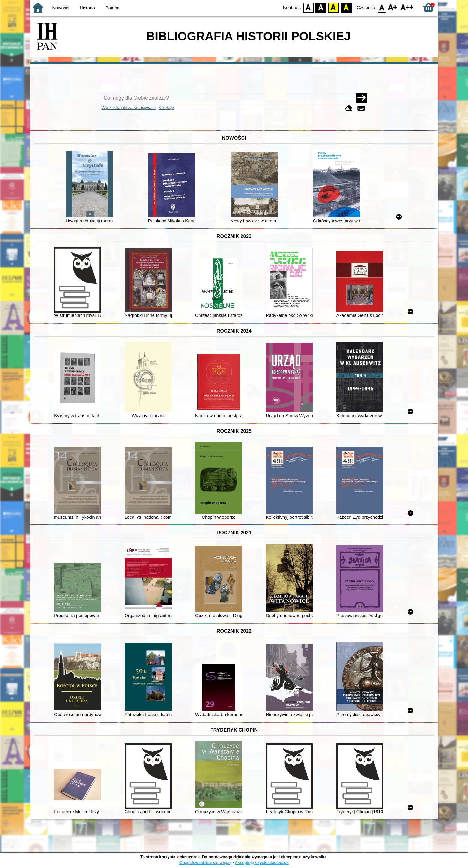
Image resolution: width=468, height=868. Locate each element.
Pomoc (112, 8)
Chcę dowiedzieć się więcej (205, 863)
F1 (393, 7)
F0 (382, 7)
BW (321, 7)
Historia (87, 8)
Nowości (61, 8)
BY (346, 7)
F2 (407, 7)
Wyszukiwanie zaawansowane (129, 108)
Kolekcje (166, 108)
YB (333, 7)
